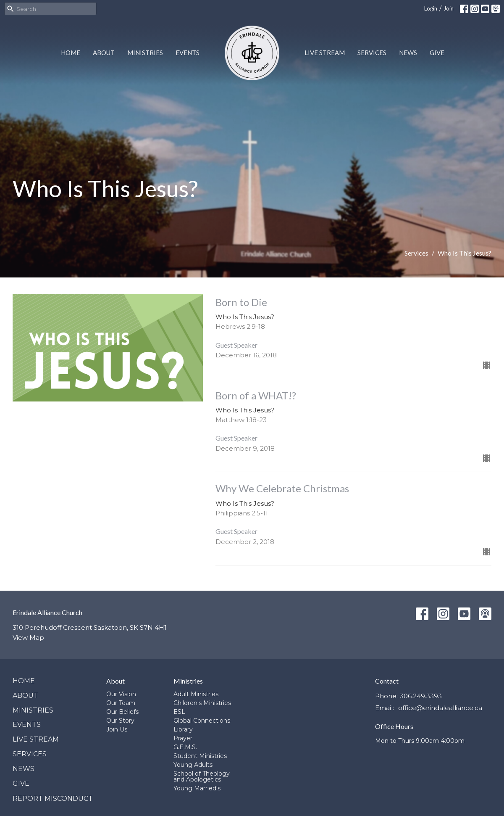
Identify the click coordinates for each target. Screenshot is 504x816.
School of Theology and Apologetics (202, 776)
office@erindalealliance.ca (440, 708)
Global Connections (202, 721)
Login (431, 8)
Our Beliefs (122, 712)
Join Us (117, 729)
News (408, 53)
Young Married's (197, 788)
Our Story (120, 721)
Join (449, 8)
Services (372, 53)
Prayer (183, 738)
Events (188, 53)
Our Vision (121, 694)
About (104, 53)
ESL (179, 712)
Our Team (121, 703)
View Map (28, 638)
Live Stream (325, 53)
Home (71, 53)
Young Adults (193, 765)
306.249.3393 (421, 696)
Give (437, 53)
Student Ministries (200, 756)
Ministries (145, 53)
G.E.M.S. (185, 747)
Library (183, 729)
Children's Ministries (202, 703)
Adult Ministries (196, 694)
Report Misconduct (53, 799)
